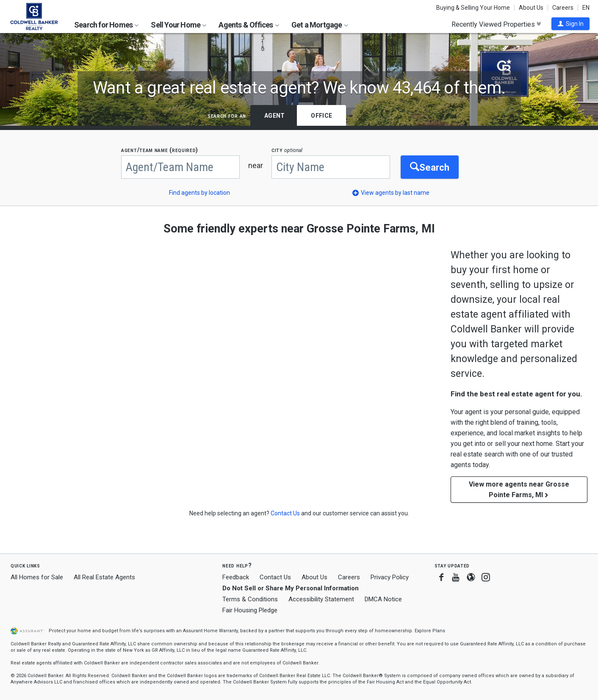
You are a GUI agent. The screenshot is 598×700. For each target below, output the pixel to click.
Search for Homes (106, 25)
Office (321, 116)
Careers (563, 8)
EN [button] (586, 8)
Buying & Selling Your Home (473, 8)
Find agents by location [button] (199, 193)
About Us (531, 8)
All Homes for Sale (37, 577)
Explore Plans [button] (430, 631)
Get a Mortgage (320, 25)
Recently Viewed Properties (496, 24)
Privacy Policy (390, 577)
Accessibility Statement (321, 599)
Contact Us (275, 577)
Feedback (236, 577)
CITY (287, 150)
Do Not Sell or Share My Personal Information (291, 588)
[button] (570, 24)
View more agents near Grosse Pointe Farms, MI (519, 490)
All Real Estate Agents (104, 577)
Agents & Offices (249, 25)
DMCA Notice (383, 599)
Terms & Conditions (250, 599)
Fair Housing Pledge (250, 610)
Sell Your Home (179, 25)
